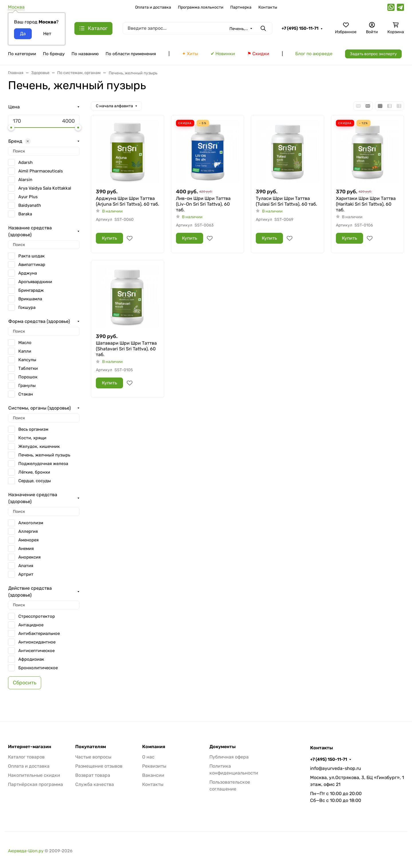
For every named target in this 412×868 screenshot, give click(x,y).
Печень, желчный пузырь (44, 455)
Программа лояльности (201, 7)
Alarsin (25, 180)
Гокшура (27, 307)
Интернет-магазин (30, 747)
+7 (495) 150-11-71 (300, 28)
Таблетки (28, 368)
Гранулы (27, 386)
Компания (154, 747)
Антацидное (31, 625)
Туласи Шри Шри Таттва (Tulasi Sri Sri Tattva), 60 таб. (286, 201)
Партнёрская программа (35, 784)
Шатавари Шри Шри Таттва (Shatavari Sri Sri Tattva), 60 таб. (126, 349)
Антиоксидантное (37, 642)
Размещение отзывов (99, 766)
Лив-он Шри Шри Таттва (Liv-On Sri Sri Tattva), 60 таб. (203, 204)
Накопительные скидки (34, 775)
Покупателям (91, 747)
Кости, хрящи (32, 438)
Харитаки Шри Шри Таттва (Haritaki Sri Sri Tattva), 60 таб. (366, 204)
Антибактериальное (39, 633)
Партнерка (241, 7)
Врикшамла (30, 299)
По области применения (131, 54)
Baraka (25, 214)
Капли (25, 351)
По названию (85, 54)
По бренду (54, 54)
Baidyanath (30, 205)
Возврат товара (93, 775)
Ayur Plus (28, 197)
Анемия (26, 549)
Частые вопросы (93, 757)
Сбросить (25, 683)
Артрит (26, 574)
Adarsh (25, 162)
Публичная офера (229, 757)
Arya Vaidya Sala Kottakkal (45, 188)
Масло (25, 343)
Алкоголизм (31, 523)
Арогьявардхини (35, 282)
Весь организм (33, 429)
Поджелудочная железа (43, 464)
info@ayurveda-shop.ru (336, 768)
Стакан (26, 394)
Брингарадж (31, 290)
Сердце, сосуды (35, 481)
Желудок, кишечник (39, 446)
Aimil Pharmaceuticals (41, 171)
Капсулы (27, 360)
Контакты (268, 7)
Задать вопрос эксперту (373, 54)
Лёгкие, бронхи (34, 472)
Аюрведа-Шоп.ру (26, 851)
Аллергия (28, 531)
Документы (223, 747)
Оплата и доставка (153, 7)
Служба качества (95, 784)
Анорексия (29, 557)
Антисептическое (36, 651)
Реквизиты (154, 766)
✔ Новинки (223, 54)
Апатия (26, 566)
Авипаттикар (32, 265)
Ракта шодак (31, 256)
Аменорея (28, 540)
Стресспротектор (37, 616)
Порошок (28, 377)
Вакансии (153, 775)
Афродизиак (31, 659)
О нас (148, 757)
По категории (22, 54)
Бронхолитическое (38, 668)
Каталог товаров (26, 757)
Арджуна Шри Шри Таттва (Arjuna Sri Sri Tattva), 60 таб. (127, 201)
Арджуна (28, 273)
